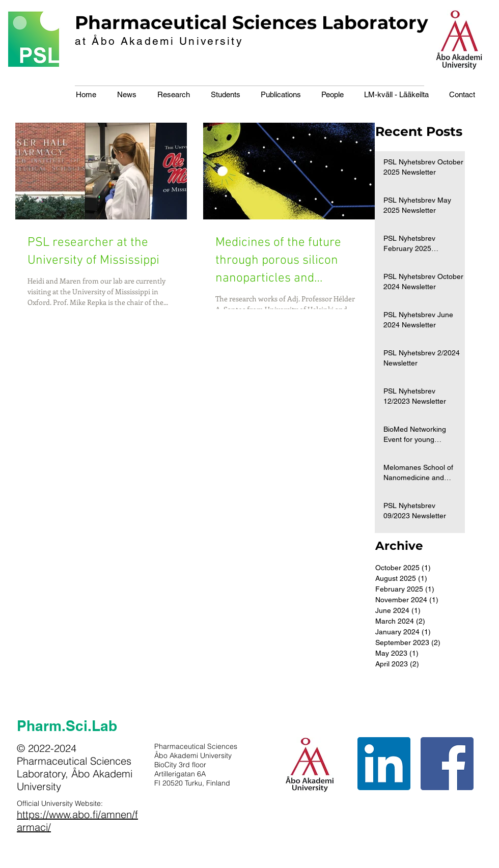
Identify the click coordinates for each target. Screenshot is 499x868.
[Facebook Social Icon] (447, 764)
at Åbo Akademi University (159, 41)
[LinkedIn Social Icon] (384, 764)
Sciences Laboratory (330, 22)
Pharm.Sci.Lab (67, 726)
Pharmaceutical (151, 22)
